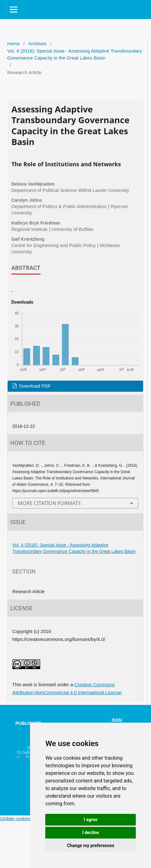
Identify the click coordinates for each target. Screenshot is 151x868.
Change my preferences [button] (91, 846)
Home (14, 44)
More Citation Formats (49, 503)
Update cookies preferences (28, 819)
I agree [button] (91, 820)
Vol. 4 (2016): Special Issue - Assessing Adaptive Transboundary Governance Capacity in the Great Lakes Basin (75, 55)
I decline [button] (91, 833)
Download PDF (34, 386)
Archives (38, 44)
